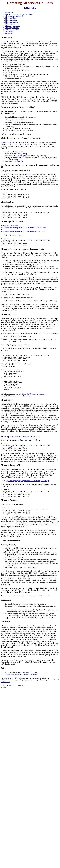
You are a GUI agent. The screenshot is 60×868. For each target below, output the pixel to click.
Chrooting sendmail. (12, 28)
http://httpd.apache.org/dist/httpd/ (18, 352)
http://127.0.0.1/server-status (33, 408)
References (9, 34)
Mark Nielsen (31, 8)
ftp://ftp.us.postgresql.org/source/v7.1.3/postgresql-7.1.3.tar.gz (28, 496)
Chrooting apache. (11, 22)
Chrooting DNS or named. (14, 16)
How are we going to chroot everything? (19, 14)
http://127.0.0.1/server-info (10, 410)
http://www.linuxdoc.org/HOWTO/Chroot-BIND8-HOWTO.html (23, 231)
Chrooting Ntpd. (11, 18)
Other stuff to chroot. (12, 30)
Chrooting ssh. (10, 24)
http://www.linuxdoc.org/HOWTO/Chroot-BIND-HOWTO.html (23, 234)
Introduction (9, 12)
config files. (19, 161)
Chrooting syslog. (11, 20)
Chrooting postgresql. (13, 26)
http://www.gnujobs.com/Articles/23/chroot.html (22, 693)
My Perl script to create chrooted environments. (21, 138)
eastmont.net (5, 700)
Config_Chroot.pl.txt (8, 142)
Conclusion (9, 32)
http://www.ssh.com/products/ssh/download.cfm (23, 450)
